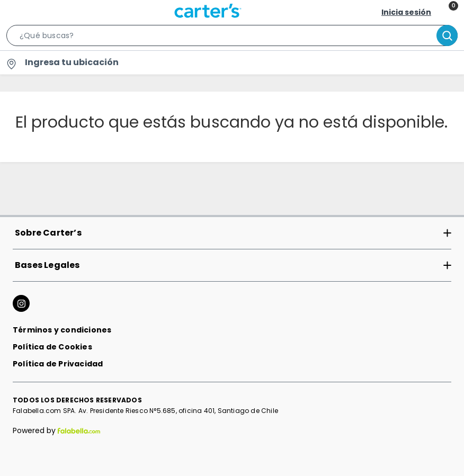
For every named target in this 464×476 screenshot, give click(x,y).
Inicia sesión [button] (406, 12)
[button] (232, 38)
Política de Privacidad (58, 364)
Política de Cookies (52, 347)
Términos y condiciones (62, 330)
